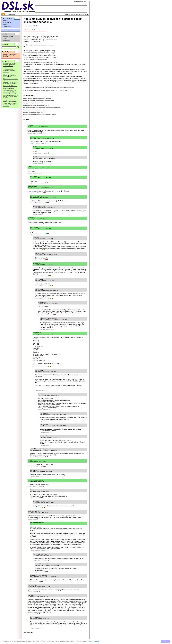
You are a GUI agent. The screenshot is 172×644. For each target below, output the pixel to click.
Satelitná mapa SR (8, 30)
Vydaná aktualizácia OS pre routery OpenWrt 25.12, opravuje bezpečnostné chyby (10, 92)
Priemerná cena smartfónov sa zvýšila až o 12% (10, 79)
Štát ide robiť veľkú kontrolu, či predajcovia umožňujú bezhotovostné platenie (10, 87)
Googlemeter (6, 40)
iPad (34, 26)
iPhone (37, 26)
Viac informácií (95, 642)
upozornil (51, 45)
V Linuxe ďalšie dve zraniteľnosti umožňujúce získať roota (9, 71)
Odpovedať (30, 134)
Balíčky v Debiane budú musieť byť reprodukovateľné (10, 101)
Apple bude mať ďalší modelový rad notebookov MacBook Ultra (10, 75)
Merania (11, 36)
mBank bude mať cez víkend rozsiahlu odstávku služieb (10, 83)
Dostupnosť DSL (7, 22)
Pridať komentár (28, 633)
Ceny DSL (6, 21)
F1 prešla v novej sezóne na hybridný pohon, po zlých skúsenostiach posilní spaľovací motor (10, 65)
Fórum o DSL (7, 24)
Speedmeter (6, 36)
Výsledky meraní (7, 26)
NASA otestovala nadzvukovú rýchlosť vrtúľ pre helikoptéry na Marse (10, 96)
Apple (30, 26)
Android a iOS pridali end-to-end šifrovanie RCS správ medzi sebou (10, 105)
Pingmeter (6, 38)
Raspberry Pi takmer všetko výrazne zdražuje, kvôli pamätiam (10, 55)
